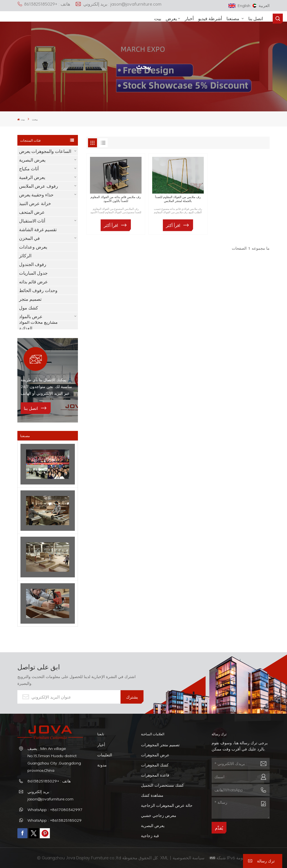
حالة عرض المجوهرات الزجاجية (167, 805)
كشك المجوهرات (155, 765)
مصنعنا (233, 19)
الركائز (25, 256)
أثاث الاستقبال (32, 221)
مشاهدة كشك (152, 795)
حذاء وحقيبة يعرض (36, 195)
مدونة (102, 765)
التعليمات (105, 755)
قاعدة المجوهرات (155, 775)
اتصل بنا (256, 19)
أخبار (189, 19)
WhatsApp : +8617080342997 (55, 810)
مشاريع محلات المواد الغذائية (38, 325)
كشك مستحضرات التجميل (162, 785)
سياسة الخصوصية (189, 858)
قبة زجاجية (150, 836)
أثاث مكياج (29, 169)
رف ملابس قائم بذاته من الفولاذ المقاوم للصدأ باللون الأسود (116, 199)
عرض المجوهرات (155, 755)
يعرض (171, 19)
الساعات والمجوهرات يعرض (45, 151)
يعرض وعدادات (33, 247)
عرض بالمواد (31, 316)
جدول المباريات (33, 273)
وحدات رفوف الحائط (38, 290)
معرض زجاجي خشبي (159, 815)
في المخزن (29, 238)
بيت (158, 19)
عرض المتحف (32, 212)
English (239, 5)
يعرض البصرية (32, 160)
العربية (261, 5)
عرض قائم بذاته (33, 282)
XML (164, 858)
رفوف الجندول (33, 264)
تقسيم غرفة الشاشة (38, 229)
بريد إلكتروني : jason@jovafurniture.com (118, 4)
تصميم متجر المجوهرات (160, 745)
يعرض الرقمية (32, 177)
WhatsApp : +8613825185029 (55, 820)
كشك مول (29, 308)
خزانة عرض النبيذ (35, 203)
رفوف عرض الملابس (39, 186)
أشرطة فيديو (210, 19)
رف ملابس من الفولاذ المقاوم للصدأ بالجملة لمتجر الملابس (178, 199)
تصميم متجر (30, 299)
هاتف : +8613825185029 (44, 4)
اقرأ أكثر (111, 225)
